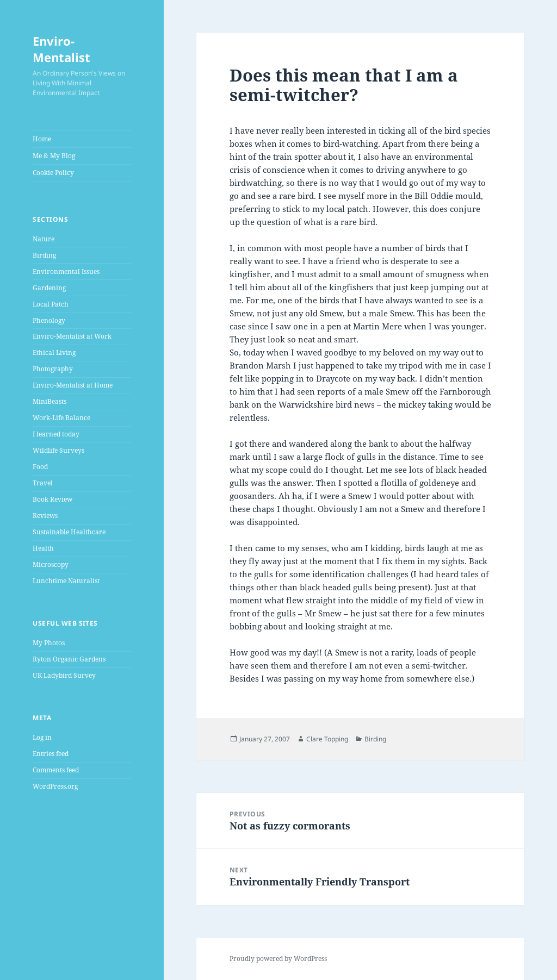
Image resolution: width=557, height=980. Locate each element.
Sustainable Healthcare (69, 532)
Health (43, 548)
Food (40, 467)
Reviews (45, 516)
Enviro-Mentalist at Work (72, 336)
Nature (44, 239)
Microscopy (51, 564)
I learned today (56, 434)
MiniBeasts (49, 401)
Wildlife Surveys (58, 450)
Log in (42, 737)
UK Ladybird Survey (64, 675)
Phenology (49, 320)
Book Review (52, 499)
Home (42, 139)
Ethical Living (54, 352)
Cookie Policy (53, 173)
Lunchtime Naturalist (66, 581)
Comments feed (56, 770)
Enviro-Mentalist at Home (73, 385)
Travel (43, 483)
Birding (44, 255)
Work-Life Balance (61, 418)
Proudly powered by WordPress (278, 959)
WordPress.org (55, 786)
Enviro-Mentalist (61, 49)
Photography (53, 369)
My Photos (49, 643)
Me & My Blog (54, 156)
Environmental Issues (66, 271)
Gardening (49, 288)
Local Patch (51, 304)
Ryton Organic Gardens (69, 659)
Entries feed (51, 754)
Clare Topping (327, 739)
